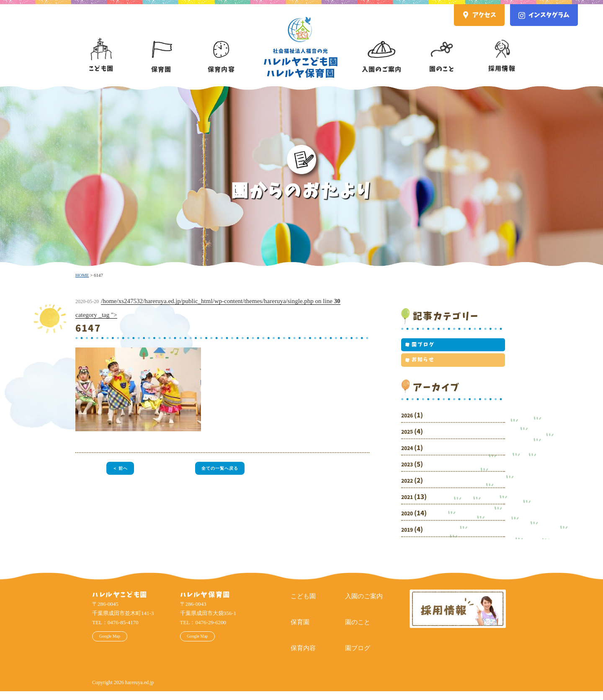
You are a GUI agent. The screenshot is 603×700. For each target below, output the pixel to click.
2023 (409, 473)
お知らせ (420, 367)
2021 (409, 506)
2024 (409, 457)
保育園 (161, 49)
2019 (409, 538)
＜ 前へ (118, 469)
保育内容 (221, 49)
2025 (409, 440)
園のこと (442, 49)
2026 (409, 424)
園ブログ (420, 347)
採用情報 (502, 48)
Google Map (121, 647)
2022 (409, 489)
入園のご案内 (382, 49)
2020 (409, 522)
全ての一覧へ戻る (220, 469)
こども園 (101, 48)
